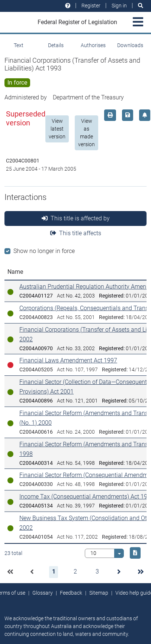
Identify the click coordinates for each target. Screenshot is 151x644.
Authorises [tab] (93, 45)
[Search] (141, 6)
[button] (10, 572)
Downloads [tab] (130, 45)
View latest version (57, 129)
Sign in (119, 6)
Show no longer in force (44, 251)
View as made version (86, 133)
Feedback (71, 593)
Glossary (43, 593)
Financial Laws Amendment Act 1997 (68, 360)
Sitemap (99, 593)
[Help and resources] (68, 6)
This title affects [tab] (76, 233)
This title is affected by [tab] (76, 218)
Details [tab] (56, 45)
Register (91, 6)
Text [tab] (19, 45)
